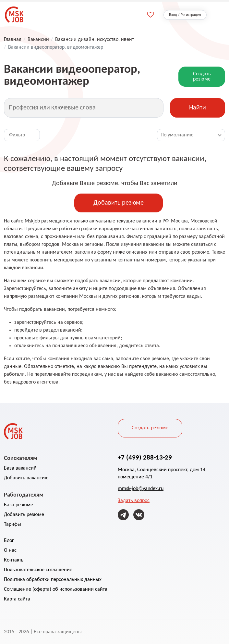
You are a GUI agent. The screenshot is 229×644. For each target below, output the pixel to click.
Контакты (14, 560)
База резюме (18, 505)
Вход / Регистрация (185, 15)
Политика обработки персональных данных (53, 580)
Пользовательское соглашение (38, 570)
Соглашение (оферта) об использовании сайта (56, 589)
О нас (10, 550)
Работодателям (24, 495)
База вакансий (20, 468)
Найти (198, 108)
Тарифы (12, 524)
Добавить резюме (119, 203)
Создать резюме (202, 77)
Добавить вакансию (26, 478)
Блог (9, 541)
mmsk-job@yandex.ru (141, 489)
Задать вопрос (134, 501)
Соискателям (21, 458)
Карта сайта (17, 599)
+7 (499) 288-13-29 (145, 457)
